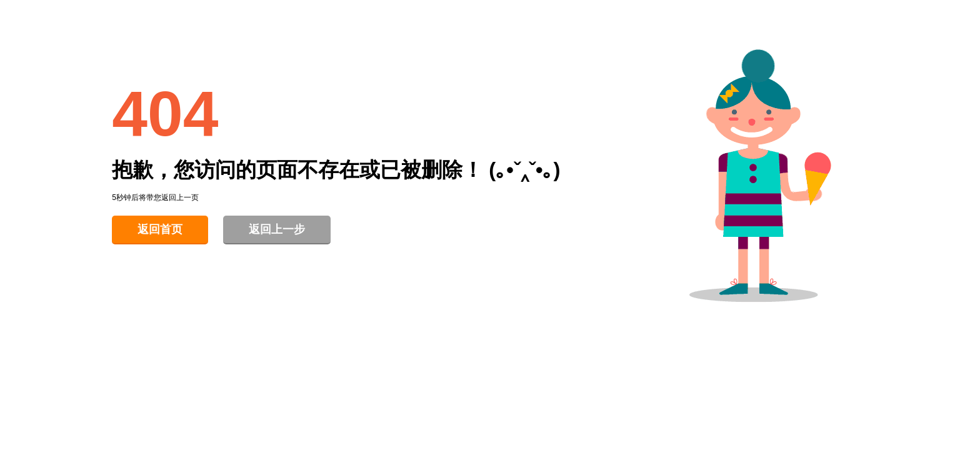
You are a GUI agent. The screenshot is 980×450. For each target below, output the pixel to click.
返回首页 (160, 229)
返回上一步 (277, 229)
